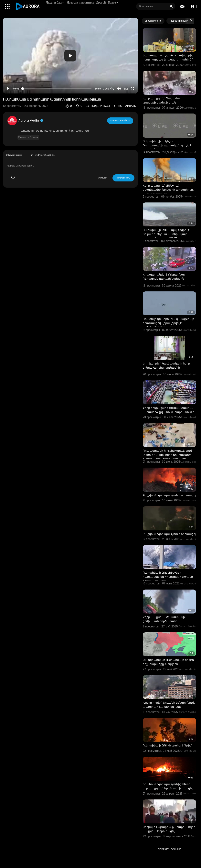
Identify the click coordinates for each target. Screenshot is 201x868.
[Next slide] (191, 21)
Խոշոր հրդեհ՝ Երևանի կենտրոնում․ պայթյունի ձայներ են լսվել (169, 705)
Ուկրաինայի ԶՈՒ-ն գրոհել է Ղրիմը (168, 745)
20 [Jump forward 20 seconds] (112, 89)
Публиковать (123, 178)
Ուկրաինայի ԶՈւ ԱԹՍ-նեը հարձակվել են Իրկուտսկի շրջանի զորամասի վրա (168, 577)
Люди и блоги (55, 2)
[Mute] (119, 89)
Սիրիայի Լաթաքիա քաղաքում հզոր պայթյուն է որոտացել (169, 829)
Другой (101, 2)
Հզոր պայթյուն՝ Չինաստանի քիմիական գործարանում (164, 619)
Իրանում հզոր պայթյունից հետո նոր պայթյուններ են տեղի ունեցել (168, 786)
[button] (194, 7)
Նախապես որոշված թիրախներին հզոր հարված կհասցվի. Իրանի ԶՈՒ (169, 57)
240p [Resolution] (126, 89)
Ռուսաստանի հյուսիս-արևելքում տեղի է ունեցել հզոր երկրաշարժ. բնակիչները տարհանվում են (167, 455)
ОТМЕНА (103, 178)
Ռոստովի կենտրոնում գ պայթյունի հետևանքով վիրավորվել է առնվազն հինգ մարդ (168, 323)
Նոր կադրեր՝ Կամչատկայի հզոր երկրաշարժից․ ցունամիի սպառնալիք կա (166, 368)
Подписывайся (120, 120)
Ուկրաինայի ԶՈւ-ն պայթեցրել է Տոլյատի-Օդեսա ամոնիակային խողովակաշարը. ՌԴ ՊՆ (166, 234)
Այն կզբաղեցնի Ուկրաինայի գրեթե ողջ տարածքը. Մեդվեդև (168, 662)
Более (113, 2)
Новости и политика (80, 2)
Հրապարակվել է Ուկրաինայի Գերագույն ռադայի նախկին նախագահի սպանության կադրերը (169, 279)
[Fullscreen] (132, 89)
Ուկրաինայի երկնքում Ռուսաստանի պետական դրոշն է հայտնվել (167, 145)
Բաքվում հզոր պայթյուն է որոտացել (169, 495)
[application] (70, 56)
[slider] (57, 89)
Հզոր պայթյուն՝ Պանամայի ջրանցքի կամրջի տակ (163, 100)
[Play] (8, 89)
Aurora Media (31, 120)
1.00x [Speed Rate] (106, 89)
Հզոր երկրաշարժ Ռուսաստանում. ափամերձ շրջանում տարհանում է (168, 410)
